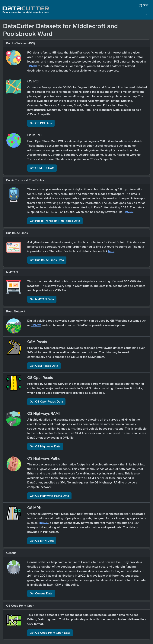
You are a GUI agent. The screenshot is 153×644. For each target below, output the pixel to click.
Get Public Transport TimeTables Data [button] (55, 221)
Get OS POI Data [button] (41, 123)
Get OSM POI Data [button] (42, 168)
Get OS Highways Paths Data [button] (49, 496)
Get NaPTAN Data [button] (42, 299)
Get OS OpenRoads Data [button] (46, 402)
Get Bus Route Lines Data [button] (47, 260)
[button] (145, 5)
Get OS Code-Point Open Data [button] (50, 633)
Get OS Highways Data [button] (45, 446)
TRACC (32, 66)
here (111, 251)
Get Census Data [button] (41, 593)
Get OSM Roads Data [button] (44, 366)
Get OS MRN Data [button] (42, 541)
